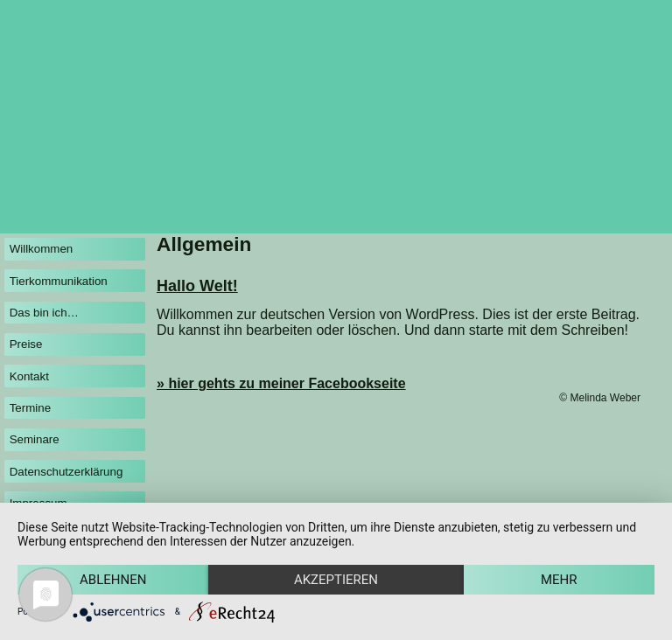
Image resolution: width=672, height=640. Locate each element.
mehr (559, 580)
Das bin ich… (44, 313)
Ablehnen (113, 580)
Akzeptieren (336, 580)
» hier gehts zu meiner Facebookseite (281, 383)
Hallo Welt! (197, 286)
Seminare (35, 439)
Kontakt (29, 376)
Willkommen (42, 249)
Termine (30, 408)
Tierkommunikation (59, 281)
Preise (26, 344)
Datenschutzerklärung (66, 472)
